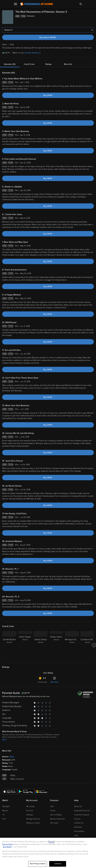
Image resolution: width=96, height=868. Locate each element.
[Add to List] (92, 16)
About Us (78, 806)
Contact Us (79, 823)
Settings (30, 815)
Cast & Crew (29, 64)
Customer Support (82, 815)
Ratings (49, 64)
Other (12, 757)
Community (42, 682)
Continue (58, 864)
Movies (5, 811)
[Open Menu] (16, 4)
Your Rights (7, 847)
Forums (77, 819)
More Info (68, 64)
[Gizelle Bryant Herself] (9, 645)
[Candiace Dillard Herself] (88, 645)
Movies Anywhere (58, 819)
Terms (51, 842)
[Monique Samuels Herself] (72, 645)
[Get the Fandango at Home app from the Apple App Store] (10, 791)
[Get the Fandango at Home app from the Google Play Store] (26, 791)
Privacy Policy (8, 844)
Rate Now (54, 682)
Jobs (76, 835)
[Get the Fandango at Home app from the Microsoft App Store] (41, 791)
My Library (30, 806)
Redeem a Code (33, 823)
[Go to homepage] (37, 4)
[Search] (81, 4)
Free (4, 819)
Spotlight (6, 806)
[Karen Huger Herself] (25, 645)
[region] (48, 853)
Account (30, 811)
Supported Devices (82, 811)
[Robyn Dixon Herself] (56, 645)
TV (3, 815)
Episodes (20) (10, 64)
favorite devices (33, 53)
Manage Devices (33, 819)
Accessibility (79, 831)
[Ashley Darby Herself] (41, 645)
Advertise (78, 827)
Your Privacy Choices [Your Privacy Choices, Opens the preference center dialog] (38, 864)
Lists (52, 806)
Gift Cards (54, 823)
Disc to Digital (56, 815)
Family (53, 811)
